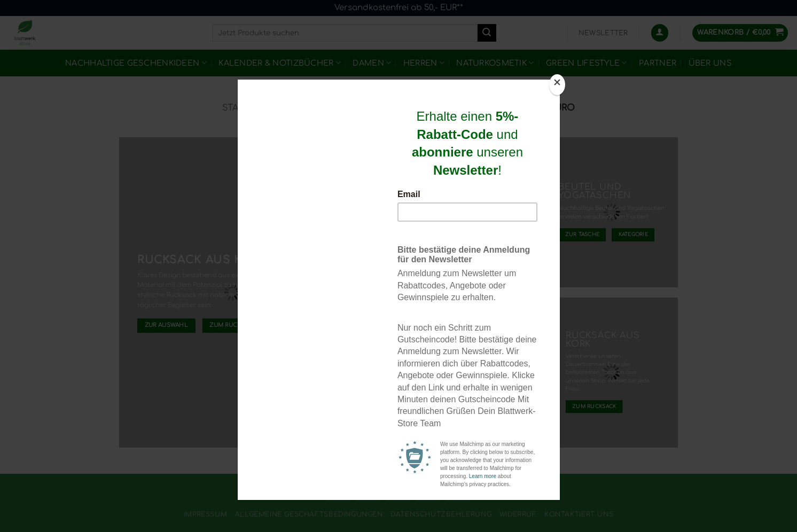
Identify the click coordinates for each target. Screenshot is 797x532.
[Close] (557, 85)
